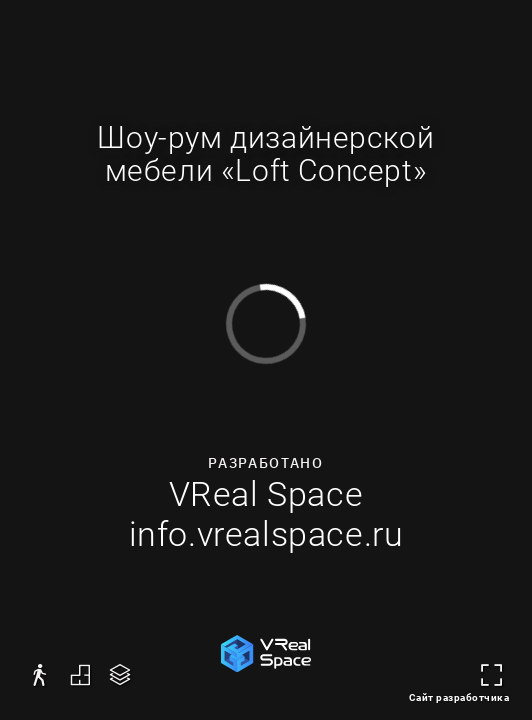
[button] (40, 675)
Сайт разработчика (459, 697)
